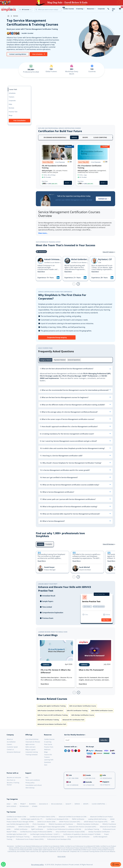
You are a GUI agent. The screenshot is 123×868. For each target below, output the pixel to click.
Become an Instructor (14, 777)
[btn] (18, 54)
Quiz (46, 765)
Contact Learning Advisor (18, 54)
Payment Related (60, 360)
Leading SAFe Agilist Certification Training (52, 706)
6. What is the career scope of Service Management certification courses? (67, 419)
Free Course (48, 744)
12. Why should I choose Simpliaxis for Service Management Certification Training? (71, 463)
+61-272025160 (89, 785)
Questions (48, 762)
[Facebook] (68, 751)
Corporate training (32, 752)
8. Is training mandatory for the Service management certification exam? (67, 434)
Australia (87, 782)
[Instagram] (72, 751)
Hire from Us (11, 780)
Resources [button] (91, 9)
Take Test (106, 620)
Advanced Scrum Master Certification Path (52, 724)
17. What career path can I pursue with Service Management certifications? (68, 499)
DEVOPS (85, 137)
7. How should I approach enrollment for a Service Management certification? (69, 427)
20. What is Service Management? (52, 521)
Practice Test (13, 112)
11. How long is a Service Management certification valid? (61, 456)
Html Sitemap (30, 788)
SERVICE (74, 137)
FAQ (27, 777)
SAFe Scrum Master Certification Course (83, 706)
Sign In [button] (114, 10)
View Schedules (39, 54)
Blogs (11, 115)
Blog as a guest (31, 749)
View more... (43, 233)
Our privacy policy (37, 865)
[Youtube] (78, 751)
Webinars (47, 749)
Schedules (12, 93)
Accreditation (11, 742)
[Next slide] (78, 284)
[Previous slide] (74, 284)
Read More (41, 272)
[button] (25, 10)
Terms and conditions (33, 780)
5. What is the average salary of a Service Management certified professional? (69, 412)
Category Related (46, 360)
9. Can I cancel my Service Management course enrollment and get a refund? (68, 441)
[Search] (50, 10)
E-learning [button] (80, 9)
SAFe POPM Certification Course (102, 711)
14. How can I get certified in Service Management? (59, 477)
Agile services (30, 744)
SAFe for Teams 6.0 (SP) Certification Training (53, 715)
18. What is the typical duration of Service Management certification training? (69, 507)
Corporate (101, 9)
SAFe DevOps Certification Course (83, 715)
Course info (48, 755)
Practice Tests (49, 747)
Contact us (103, 199)
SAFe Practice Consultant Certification (50, 711)
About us (10, 739)
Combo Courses (69, 9)
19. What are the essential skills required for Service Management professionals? (70, 514)
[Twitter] (75, 751)
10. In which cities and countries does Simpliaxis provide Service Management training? (72, 448)
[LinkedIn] (65, 751)
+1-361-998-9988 (72, 778)
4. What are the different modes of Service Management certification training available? (72, 405)
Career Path (13, 89)
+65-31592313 (105, 785)
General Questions (74, 360)
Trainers (11, 97)
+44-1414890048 (72, 785)
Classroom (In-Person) (33, 742)
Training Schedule (32, 755)
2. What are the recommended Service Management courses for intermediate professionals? (74, 390)
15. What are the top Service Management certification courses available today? (70, 485)
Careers (9, 744)
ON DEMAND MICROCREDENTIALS (55, 137)
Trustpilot (49, 544)
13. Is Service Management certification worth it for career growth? (65, 470)
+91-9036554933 (106, 778)
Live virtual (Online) (32, 739)
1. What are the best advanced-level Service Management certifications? (67, 369)
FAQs (10, 104)
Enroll (68, 183)
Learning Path (49, 760)
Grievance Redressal (14, 752)
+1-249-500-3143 (89, 778)
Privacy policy (30, 783)
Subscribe (104, 740)
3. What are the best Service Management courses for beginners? (64, 397)
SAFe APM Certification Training (48, 720)
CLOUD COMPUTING (100, 137)
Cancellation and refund (34, 785)
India (103, 775)
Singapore (104, 782)
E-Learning (48, 742)
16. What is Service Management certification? (57, 492)
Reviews (11, 108)
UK (69, 782)
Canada (87, 775)
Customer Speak (12, 747)
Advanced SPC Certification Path (73, 720)
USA (69, 775)
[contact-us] (108, 9)
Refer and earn (31, 747)
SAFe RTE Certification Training (77, 711)
